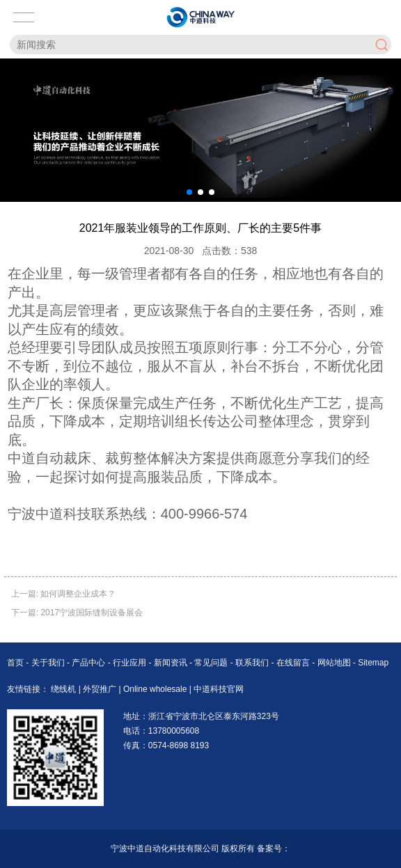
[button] (189, 192)
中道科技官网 (219, 689)
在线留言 (294, 663)
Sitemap (373, 663)
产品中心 (89, 663)
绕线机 (64, 689)
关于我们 (49, 663)
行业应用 (131, 663)
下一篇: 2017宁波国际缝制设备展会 (77, 613)
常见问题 (212, 663)
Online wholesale (156, 689)
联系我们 (253, 663)
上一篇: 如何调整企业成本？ (64, 594)
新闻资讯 (172, 663)
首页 (16, 663)
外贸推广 (101, 689)
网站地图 (334, 663)
